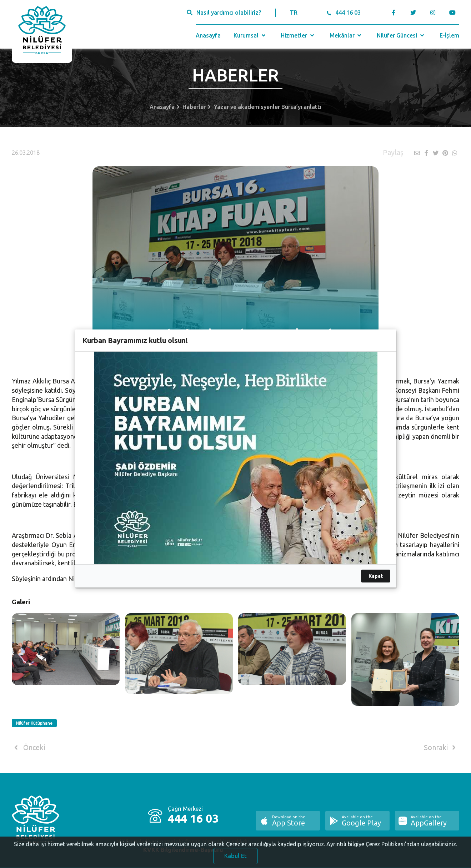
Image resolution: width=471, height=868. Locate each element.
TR (294, 13)
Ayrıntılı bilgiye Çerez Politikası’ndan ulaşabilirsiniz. (392, 849)
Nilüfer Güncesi (401, 35)
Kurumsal (250, 35)
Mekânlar (346, 35)
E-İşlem (449, 35)
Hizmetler (298, 35)
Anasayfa (208, 35)
